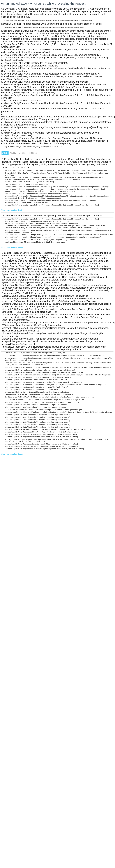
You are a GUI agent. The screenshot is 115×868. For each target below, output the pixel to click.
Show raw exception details (12, 210)
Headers (33, 153)
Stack (5, 153)
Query (13, 153)
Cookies (23, 153)
